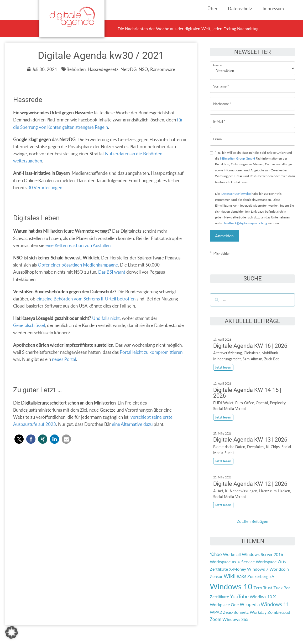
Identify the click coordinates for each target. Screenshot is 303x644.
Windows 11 (275, 604)
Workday (258, 612)
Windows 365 (235, 619)
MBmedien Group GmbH (237, 158)
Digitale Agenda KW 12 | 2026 (250, 484)
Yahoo (216, 554)
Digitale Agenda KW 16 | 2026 (250, 346)
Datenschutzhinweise (236, 194)
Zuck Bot (282, 588)
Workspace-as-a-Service (232, 562)
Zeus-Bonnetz (236, 612)
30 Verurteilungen (45, 188)
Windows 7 (258, 569)
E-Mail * (219, 117)
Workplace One (224, 604)
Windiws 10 (261, 597)
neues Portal (64, 359)
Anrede (217, 62)
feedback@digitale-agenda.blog (245, 223)
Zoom (216, 619)
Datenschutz (240, 9)
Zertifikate (219, 597)
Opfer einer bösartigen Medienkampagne (78, 265)
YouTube (239, 596)
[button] (19, 439)
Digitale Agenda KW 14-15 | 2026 (247, 393)
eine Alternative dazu (132, 424)
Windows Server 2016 (262, 554)
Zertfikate (219, 569)
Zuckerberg (258, 576)
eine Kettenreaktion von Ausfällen (78, 245)
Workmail (232, 554)
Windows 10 (231, 586)
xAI (272, 576)
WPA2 (216, 612)
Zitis (282, 562)
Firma (217, 135)
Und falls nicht (106, 318)
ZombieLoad (279, 612)
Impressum (273, 9)
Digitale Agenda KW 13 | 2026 (250, 440)
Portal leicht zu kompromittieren (151, 352)
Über (212, 9)
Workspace (266, 562)
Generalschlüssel (29, 325)
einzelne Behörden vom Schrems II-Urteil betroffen (86, 299)
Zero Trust (263, 588)
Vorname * (221, 82)
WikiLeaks (235, 576)
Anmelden (224, 236)
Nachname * (222, 100)
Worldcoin (279, 569)
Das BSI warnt (112, 272)
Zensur (216, 576)
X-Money (237, 569)
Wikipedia (250, 604)
